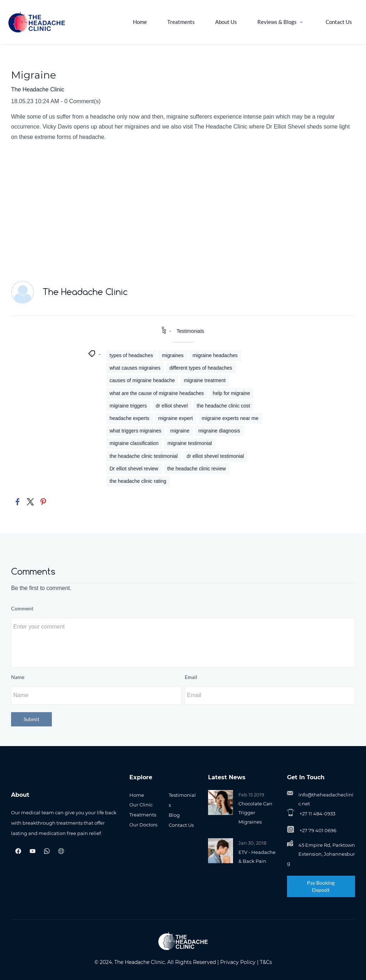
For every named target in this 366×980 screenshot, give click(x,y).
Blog (174, 815)
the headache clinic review (197, 469)
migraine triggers (128, 406)
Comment (22, 609)
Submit (31, 719)
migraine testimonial (190, 444)
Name (18, 677)
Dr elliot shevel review (134, 469)
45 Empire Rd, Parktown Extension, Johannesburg (321, 854)
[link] (18, 502)
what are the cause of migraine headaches (157, 393)
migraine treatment (205, 381)
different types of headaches (201, 368)
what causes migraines (135, 368)
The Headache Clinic (38, 89)
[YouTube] (33, 851)
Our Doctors (143, 825)
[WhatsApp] (47, 851)
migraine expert (176, 419)
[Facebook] (18, 851)
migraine (180, 431)
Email (191, 677)
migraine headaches (215, 356)
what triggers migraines (136, 431)
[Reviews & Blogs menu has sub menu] (284, 22)
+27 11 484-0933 (317, 814)
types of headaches (131, 356)
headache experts (130, 419)
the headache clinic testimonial (144, 456)
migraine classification (134, 444)
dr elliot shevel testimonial (215, 456)
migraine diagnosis (219, 431)
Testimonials (190, 331)
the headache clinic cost (223, 406)
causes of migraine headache (142, 381)
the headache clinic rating (138, 481)
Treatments (143, 815)
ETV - (245, 852)
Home (137, 795)
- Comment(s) (81, 101)
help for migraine (231, 393)
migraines (173, 356)
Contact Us (181, 825)
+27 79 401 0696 (318, 831)
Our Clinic (141, 805)
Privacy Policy (238, 962)
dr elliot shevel (172, 406)
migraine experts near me (230, 419)
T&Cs (266, 962)
